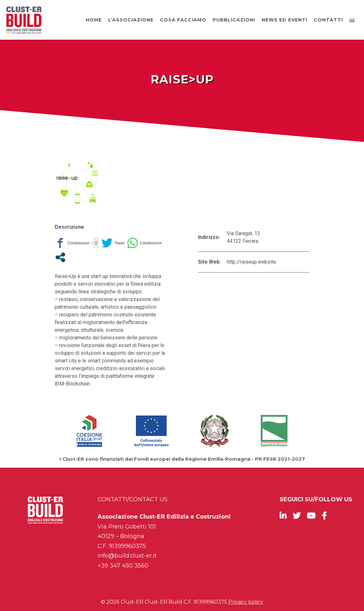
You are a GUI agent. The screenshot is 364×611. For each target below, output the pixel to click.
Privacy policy (246, 602)
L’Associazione (131, 20)
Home (94, 20)
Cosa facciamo (183, 20)
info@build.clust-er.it (127, 556)
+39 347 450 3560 (123, 566)
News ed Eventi (285, 20)
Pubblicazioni (234, 20)
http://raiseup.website (251, 262)
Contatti (328, 20)
